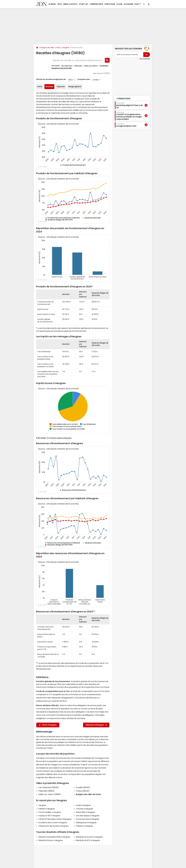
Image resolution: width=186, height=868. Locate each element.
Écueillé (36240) (83, 787)
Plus (138, 4)
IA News (52, 4)
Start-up (83, 4)
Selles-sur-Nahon (91, 66)
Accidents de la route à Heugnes (53, 822)
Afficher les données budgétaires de (51, 79)
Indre (58, 48)
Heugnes (66, 48)
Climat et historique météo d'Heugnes (55, 819)
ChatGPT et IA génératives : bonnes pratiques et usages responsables (129, 116)
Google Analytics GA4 (126, 125)
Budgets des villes (47, 48)
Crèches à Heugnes (84, 809)
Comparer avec (83, 79)
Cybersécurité (96, 4)
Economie (128, 4)
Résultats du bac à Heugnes (51, 840)
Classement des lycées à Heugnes (53, 826)
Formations (124, 99)
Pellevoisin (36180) (46, 791)
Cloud (119, 4)
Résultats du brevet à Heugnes (89, 837)
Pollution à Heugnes (84, 826)
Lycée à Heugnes (83, 805)
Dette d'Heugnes (48, 725)
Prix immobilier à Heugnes (50, 812)
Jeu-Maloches (67, 66)
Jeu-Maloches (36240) (49, 787)
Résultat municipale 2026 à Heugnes (54, 837)
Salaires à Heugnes (47, 809)
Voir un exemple (145, 59)
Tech (59, 4)
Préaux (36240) (83, 791)
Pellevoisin (78, 66)
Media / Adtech (70, 4)
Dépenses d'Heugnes (96, 725)
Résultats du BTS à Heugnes (88, 840)
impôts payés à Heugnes (61, 438)
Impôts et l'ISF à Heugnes (49, 816)
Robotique (110, 4)
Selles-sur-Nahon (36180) (50, 794)
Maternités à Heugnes (85, 812)
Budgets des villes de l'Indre (88, 794)
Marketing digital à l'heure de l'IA (129, 105)
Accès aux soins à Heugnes (87, 819)
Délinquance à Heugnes (86, 822)
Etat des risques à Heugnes (88, 816)
